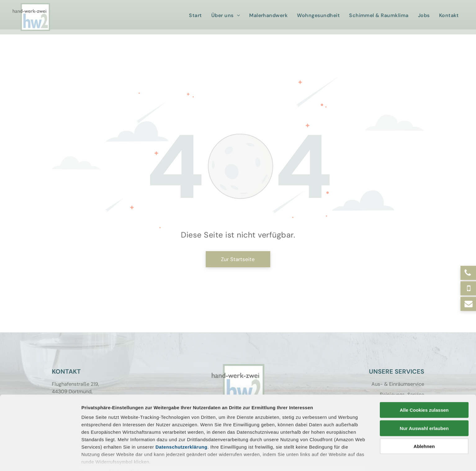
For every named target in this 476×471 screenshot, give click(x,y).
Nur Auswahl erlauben (424, 398)
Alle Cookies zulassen (424, 380)
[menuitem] (197, 16)
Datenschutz (126, 443)
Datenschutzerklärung (182, 417)
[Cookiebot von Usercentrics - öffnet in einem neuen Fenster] (40, 459)
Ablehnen (424, 417)
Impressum (94, 443)
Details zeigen (330, 459)
